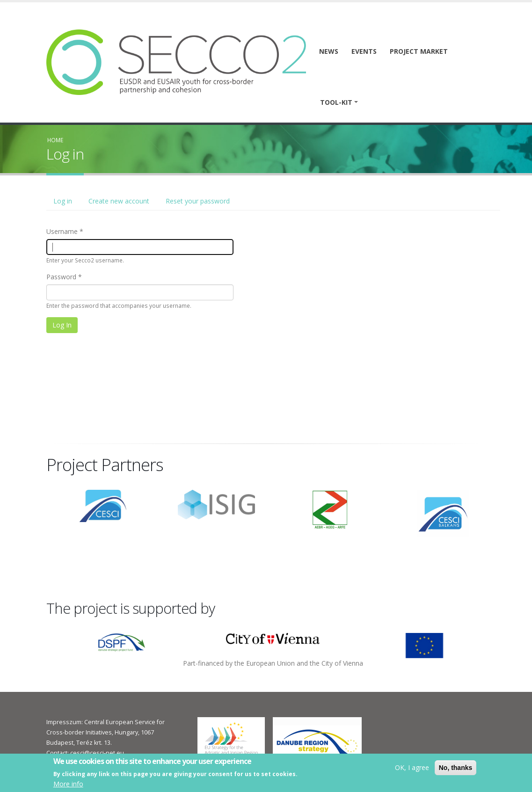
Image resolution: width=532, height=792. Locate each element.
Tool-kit (336, 102)
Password (61, 277)
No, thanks (456, 768)
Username (62, 231)
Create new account (119, 201)
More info (68, 785)
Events (364, 51)
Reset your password (198, 201)
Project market (419, 51)
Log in (66, 203)
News (329, 51)
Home (55, 140)
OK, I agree (412, 768)
